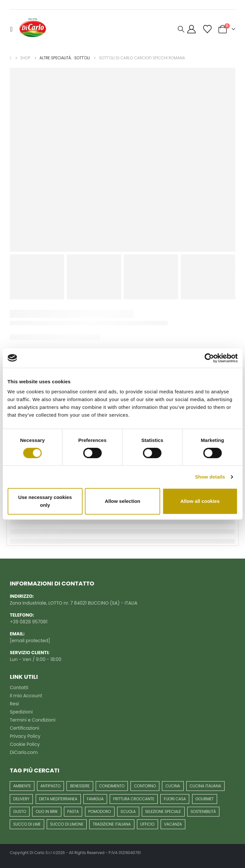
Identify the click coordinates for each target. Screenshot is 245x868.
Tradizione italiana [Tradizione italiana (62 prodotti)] (112, 824)
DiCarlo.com (24, 752)
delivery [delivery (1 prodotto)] (21, 799)
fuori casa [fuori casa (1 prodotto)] (175, 799)
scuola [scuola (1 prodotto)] (128, 811)
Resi (14, 704)
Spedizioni (21, 712)
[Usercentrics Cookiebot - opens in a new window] (209, 358)
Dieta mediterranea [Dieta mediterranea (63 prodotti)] (58, 799)
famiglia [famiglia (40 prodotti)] (95, 799)
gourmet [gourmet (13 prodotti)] (204, 799)
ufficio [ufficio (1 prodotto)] (147, 824)
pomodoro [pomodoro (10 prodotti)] (100, 811)
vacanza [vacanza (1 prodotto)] (173, 824)
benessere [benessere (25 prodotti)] (80, 786)
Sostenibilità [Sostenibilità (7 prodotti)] (203, 811)
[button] (13, 29)
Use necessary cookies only (45, 501)
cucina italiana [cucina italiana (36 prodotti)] (205, 786)
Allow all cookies (200, 501)
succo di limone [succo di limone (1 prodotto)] (67, 824)
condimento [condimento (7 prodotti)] (112, 786)
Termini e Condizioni (33, 720)
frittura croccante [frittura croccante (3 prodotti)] (134, 799)
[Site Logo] (33, 29)
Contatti (19, 688)
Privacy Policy (25, 736)
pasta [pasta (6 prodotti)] (73, 811)
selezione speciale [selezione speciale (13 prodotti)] (163, 811)
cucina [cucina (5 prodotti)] (173, 786)
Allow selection (122, 501)
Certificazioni (24, 728)
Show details (210, 477)
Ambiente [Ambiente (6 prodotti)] (22, 786)
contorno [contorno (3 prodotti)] (145, 786)
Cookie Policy (25, 744)
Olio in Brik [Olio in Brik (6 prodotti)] (47, 811)
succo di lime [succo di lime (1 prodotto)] (27, 824)
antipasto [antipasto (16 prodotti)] (50, 786)
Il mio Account (26, 696)
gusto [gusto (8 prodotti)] (20, 811)
